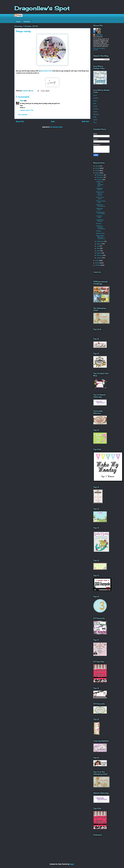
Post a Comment (23, 115)
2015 (97, 166)
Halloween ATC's (100, 189)
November (100, 177)
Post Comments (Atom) (56, 127)
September (101, 241)
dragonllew (99, 35)
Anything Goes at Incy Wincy (101, 227)
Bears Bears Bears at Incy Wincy (101, 237)
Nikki (95, 117)
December (100, 175)
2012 (97, 173)
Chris (95, 95)
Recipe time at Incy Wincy (100, 193)
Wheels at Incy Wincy (101, 205)
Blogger (72, 864)
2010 (98, 263)
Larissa (96, 109)
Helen (95, 101)
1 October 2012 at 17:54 (27, 110)
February (100, 255)
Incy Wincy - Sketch (100, 220)
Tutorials (27, 22)
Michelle (96, 114)
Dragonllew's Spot (42, 8)
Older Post (85, 122)
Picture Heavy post (101, 202)
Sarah (95, 120)
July (98, 246)
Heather (96, 98)
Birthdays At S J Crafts (101, 213)
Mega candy (100, 233)
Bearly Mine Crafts (46, 71)
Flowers (99, 223)
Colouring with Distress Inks (100, 184)
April (98, 251)
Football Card (99, 217)
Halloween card (100, 209)
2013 (97, 171)
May (98, 248)
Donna (22, 101)
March (99, 253)
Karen (95, 106)
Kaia (95, 103)
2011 (97, 261)
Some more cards (100, 198)
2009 (98, 265)
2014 (97, 168)
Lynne (95, 112)
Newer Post (20, 122)
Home (18, 22)
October (100, 180)
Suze (95, 122)
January (100, 258)
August (99, 244)
